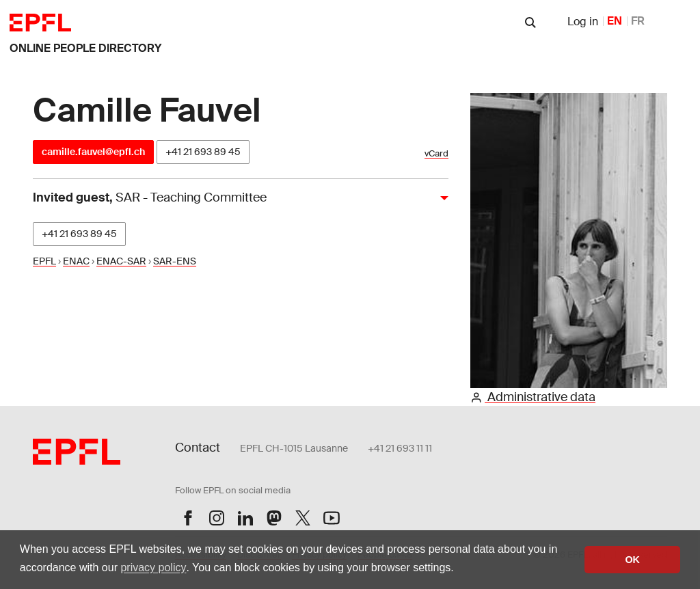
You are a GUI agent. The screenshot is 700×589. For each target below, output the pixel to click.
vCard (436, 153)
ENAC (76, 261)
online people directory (85, 48)
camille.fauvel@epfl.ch (93, 152)
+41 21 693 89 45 (203, 152)
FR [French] (638, 21)
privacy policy (153, 567)
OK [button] (632, 560)
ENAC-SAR (121, 261)
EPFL (44, 261)
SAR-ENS (175, 261)
